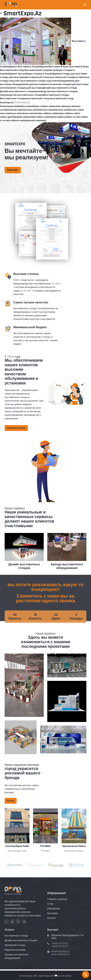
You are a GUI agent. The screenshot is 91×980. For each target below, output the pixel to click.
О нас (50, 904)
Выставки (52, 913)
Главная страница (57, 899)
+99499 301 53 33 (60, 946)
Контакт (13, 170)
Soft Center (66, 976)
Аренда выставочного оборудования (67, 566)
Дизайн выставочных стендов (24, 566)
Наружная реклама (15, 950)
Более (11, 801)
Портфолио (54, 909)
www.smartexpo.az (60, 954)
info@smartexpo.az (60, 951)
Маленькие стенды (15, 945)
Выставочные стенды (16, 936)
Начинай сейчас (16, 428)
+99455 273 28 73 (60, 943)
